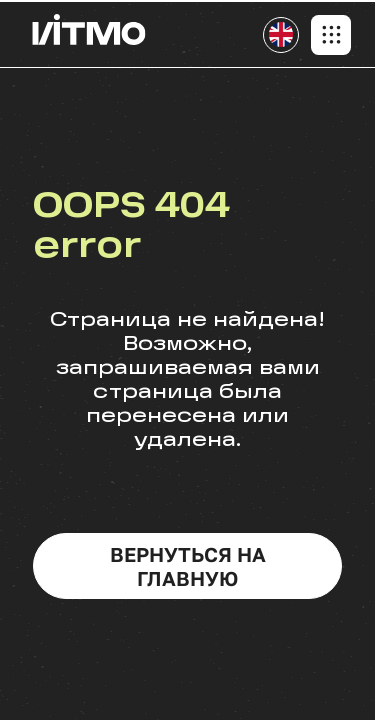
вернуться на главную (188, 566)
